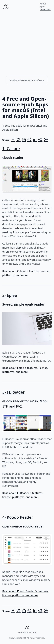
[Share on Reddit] (40, 140)
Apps (42, 7)
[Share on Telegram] (46, 140)
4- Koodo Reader (18, 517)
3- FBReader (13, 392)
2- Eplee (10, 295)
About (43, 4)
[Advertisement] (27, 42)
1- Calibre (11, 149)
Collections (45, 9)
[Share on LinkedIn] (35, 140)
